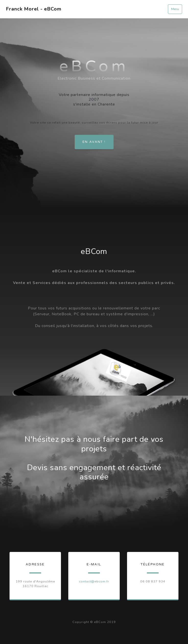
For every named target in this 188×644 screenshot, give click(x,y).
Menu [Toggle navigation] (175, 9)
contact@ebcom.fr (94, 581)
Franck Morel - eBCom (34, 9)
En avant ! (94, 142)
